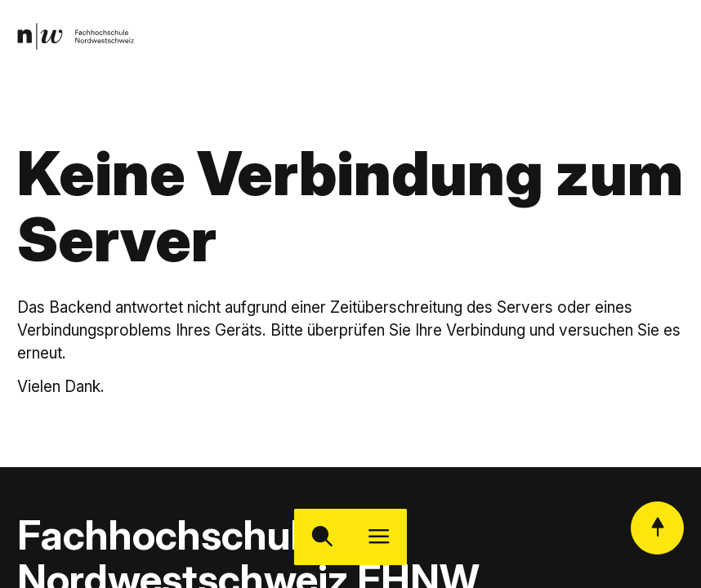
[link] (76, 36)
